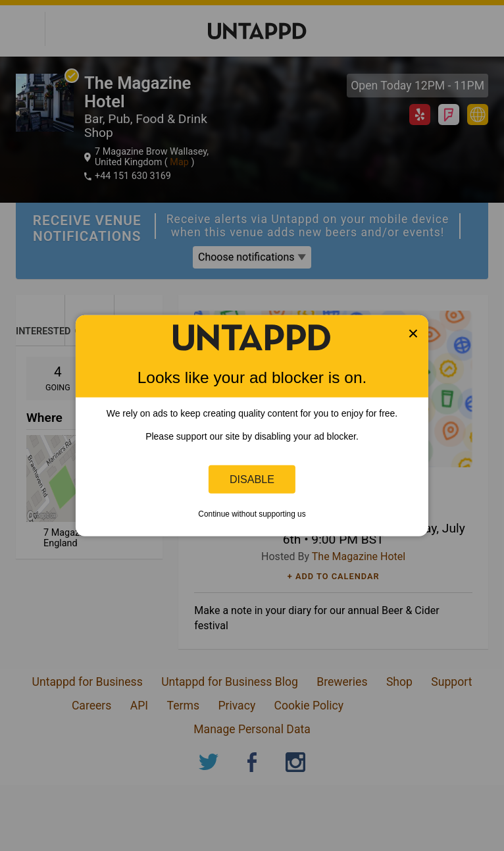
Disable (252, 479)
